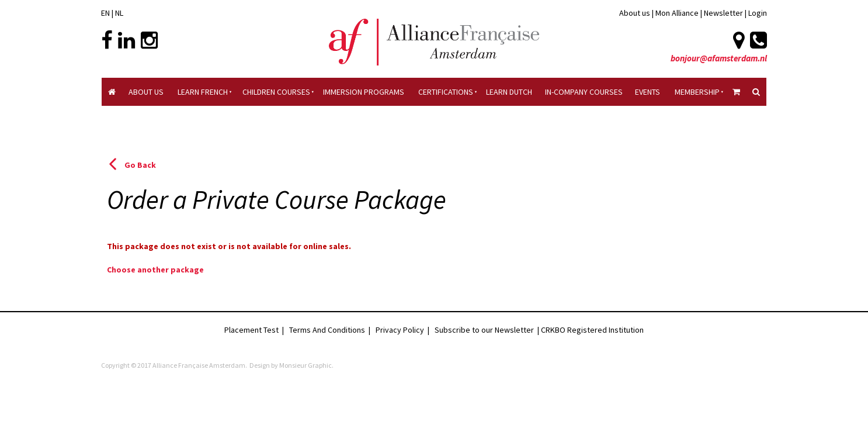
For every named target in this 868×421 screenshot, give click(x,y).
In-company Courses (584, 92)
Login (758, 13)
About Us (146, 92)
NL (119, 13)
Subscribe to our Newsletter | (488, 330)
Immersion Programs (364, 92)
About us (635, 13)
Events (647, 92)
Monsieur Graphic (305, 365)
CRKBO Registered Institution (592, 330)
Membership (697, 92)
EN (105, 13)
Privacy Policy (400, 330)
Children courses (276, 92)
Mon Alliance (677, 13)
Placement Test (251, 330)
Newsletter (724, 13)
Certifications (446, 92)
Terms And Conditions (327, 330)
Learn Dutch (509, 92)
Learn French (203, 92)
